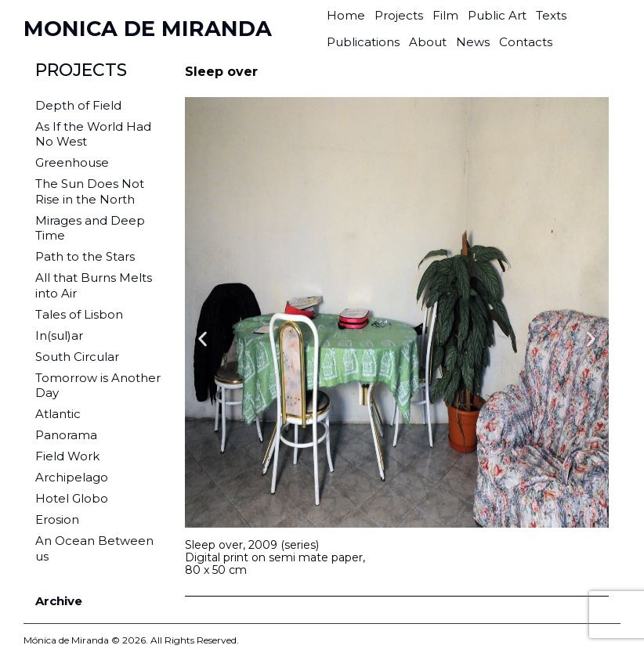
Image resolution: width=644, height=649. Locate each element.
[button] (203, 339)
